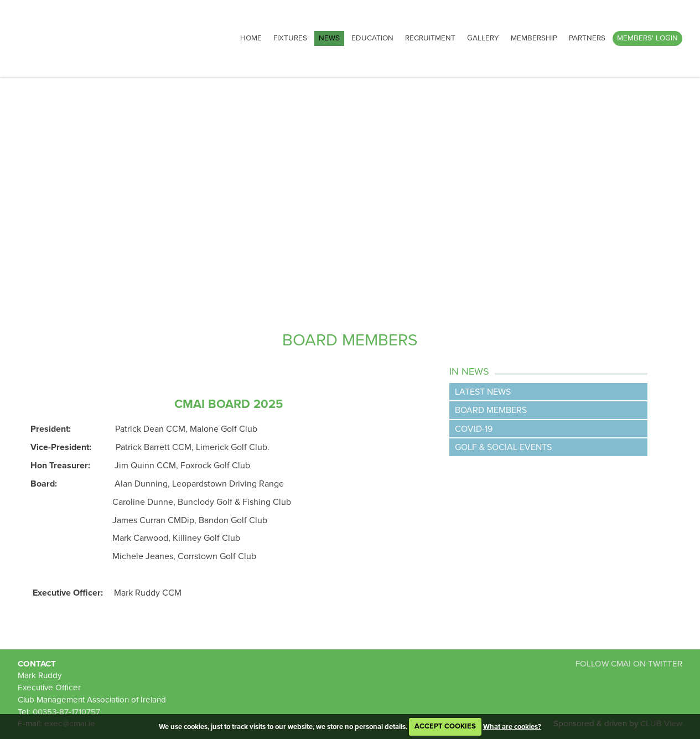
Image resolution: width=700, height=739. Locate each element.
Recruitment (430, 38)
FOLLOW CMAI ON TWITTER (629, 664)
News (329, 38)
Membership (534, 38)
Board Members (491, 410)
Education (372, 38)
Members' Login (647, 38)
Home (251, 38)
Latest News (483, 392)
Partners (587, 38)
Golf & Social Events (503, 447)
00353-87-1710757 (66, 712)
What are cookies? (512, 726)
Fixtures (290, 38)
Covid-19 (474, 429)
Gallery (483, 38)
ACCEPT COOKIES (445, 726)
